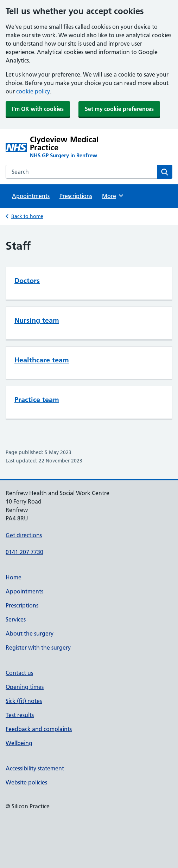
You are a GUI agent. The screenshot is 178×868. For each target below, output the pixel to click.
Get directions (24, 535)
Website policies (26, 782)
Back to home (27, 216)
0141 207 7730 (24, 552)
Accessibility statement (35, 768)
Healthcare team (42, 360)
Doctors (27, 281)
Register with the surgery (38, 647)
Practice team (37, 400)
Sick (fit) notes (24, 701)
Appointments (31, 196)
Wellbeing (19, 743)
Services (16, 619)
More (113, 196)
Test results (20, 715)
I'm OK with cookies (38, 109)
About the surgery (30, 633)
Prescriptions (76, 196)
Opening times (25, 687)
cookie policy (33, 91)
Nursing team (37, 320)
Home (14, 577)
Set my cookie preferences (119, 109)
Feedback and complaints (39, 729)
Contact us (19, 673)
